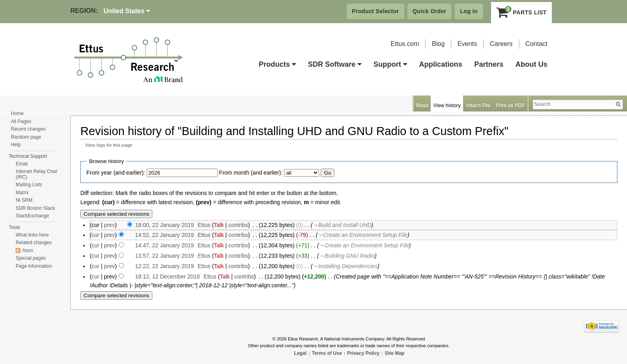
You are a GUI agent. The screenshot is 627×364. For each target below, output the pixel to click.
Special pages (31, 258)
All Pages (21, 121)
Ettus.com (405, 44)
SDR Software (335, 64)
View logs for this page (109, 145)
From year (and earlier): (116, 173)
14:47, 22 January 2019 (165, 245)
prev (109, 225)
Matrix (22, 193)
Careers (501, 44)
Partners (489, 64)
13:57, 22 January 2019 (165, 256)
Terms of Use (327, 353)
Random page (26, 137)
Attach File (478, 105)
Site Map (394, 353)
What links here (32, 235)
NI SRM (24, 200)
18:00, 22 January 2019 (165, 225)
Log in (469, 11)
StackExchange (32, 216)
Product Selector (375, 11)
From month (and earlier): (251, 173)
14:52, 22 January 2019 (165, 235)
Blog (438, 44)
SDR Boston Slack (35, 208)
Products (277, 64)
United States (127, 11)
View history (447, 105)
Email (22, 164)
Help (16, 145)
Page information (34, 266)
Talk (219, 225)
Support (390, 64)
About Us (531, 64)
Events (467, 44)
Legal (300, 353)
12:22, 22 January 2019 (165, 266)
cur (95, 235)
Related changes (34, 243)
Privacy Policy (363, 353)
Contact (536, 44)
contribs (238, 225)
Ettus (204, 225)
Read (422, 105)
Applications (441, 64)
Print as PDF (510, 105)
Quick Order (430, 11)
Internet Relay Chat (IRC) (36, 174)
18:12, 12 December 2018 (168, 276)
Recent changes (28, 129)
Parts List (522, 12)
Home (17, 113)
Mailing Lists (29, 185)
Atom (28, 251)
